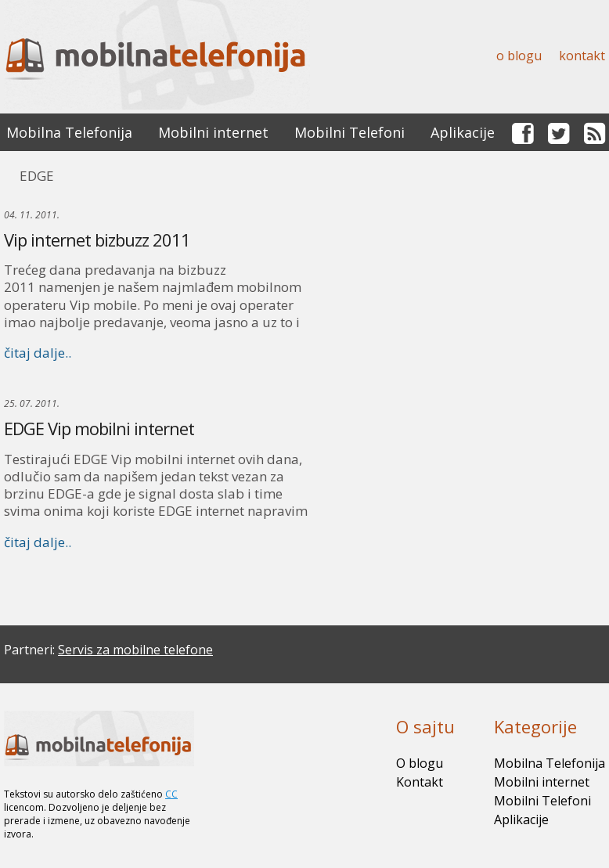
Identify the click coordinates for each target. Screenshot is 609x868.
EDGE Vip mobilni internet (99, 428)
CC (171, 794)
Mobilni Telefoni (350, 132)
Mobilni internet (213, 132)
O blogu (519, 56)
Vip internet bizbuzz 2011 (97, 240)
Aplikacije (463, 132)
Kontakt (582, 56)
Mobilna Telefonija (69, 132)
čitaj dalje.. (38, 353)
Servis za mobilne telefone (135, 650)
